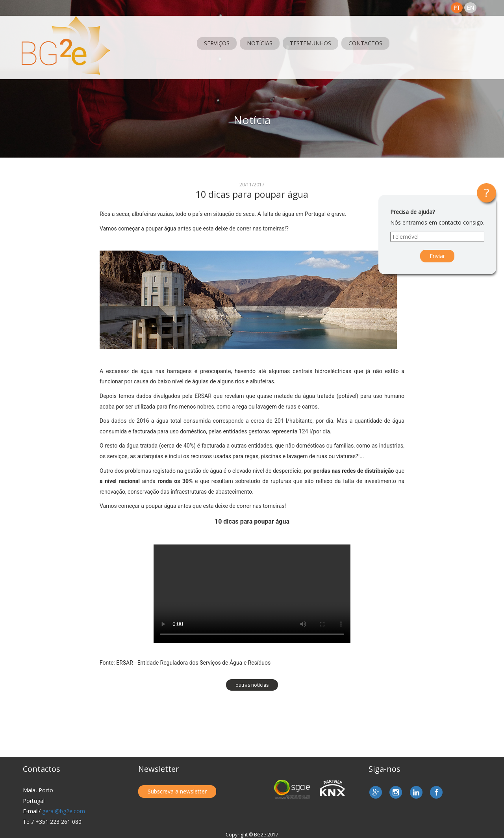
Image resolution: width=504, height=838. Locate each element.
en (470, 8)
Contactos (365, 43)
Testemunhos (310, 43)
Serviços (217, 43)
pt (457, 8)
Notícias (260, 43)
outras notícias (252, 685)
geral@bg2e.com (64, 811)
